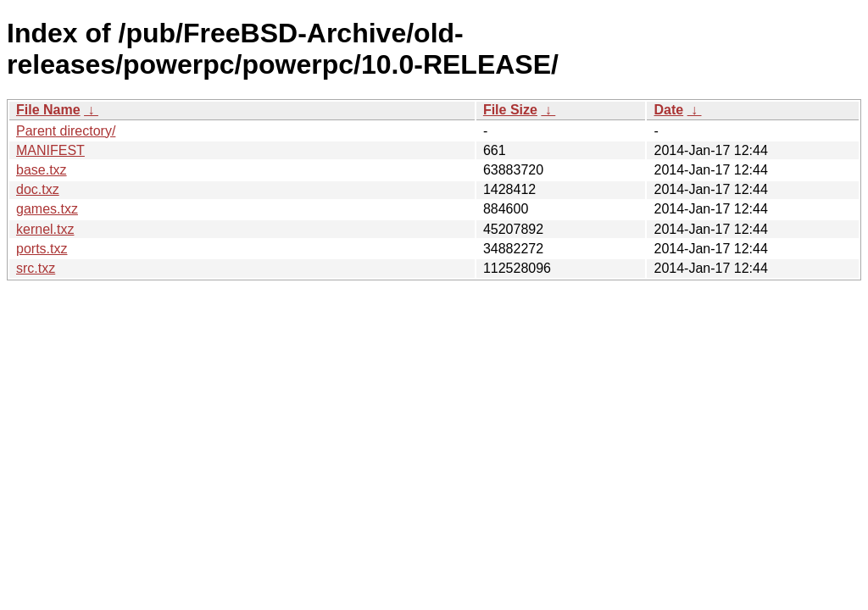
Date (668, 110)
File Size (510, 110)
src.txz (36, 268)
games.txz (47, 209)
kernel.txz (45, 229)
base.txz (42, 170)
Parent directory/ (66, 131)
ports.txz (42, 249)
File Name (48, 110)
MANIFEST (50, 150)
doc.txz (38, 189)
